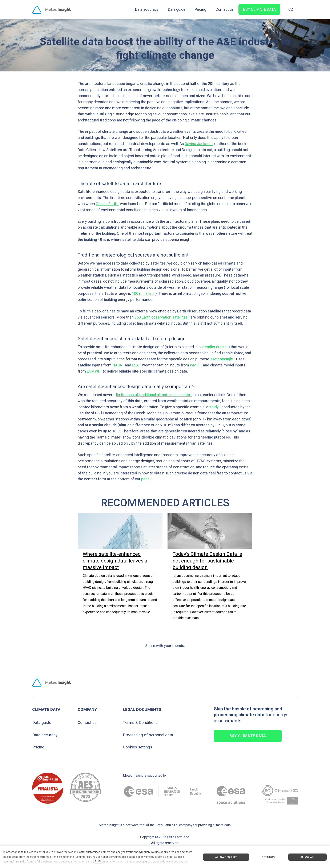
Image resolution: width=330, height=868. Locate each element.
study (214, 407)
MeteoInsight (222, 359)
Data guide (42, 722)
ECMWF (93, 371)
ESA (135, 365)
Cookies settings (138, 747)
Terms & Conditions (140, 722)
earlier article (216, 347)
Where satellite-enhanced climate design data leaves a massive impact (115, 561)
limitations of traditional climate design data (153, 395)
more (98, 861)
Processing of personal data (148, 735)
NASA (117, 365)
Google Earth (106, 204)
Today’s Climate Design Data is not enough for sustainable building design (207, 561)
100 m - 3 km (143, 293)
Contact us (87, 722)
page (145, 479)
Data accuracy (45, 735)
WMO (195, 365)
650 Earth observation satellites (161, 317)
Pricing (38, 747)
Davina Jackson (198, 144)
